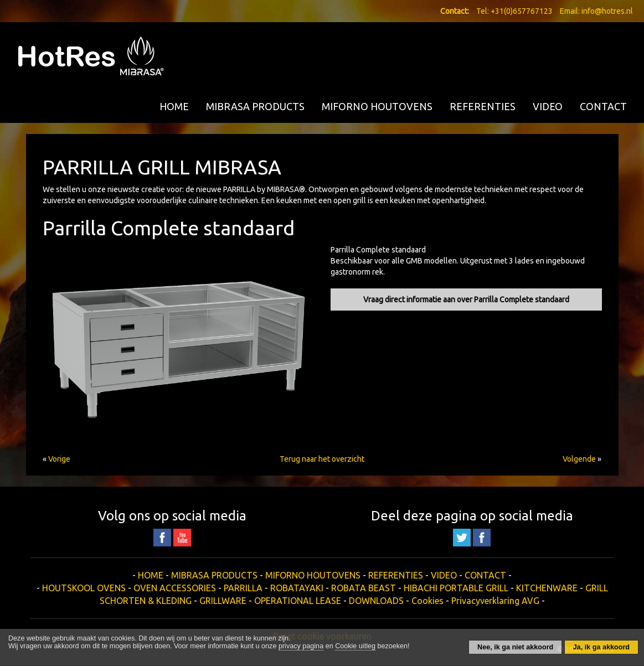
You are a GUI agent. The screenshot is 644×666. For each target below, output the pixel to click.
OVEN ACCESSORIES (175, 588)
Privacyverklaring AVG (495, 601)
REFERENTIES (483, 106)
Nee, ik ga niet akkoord (515, 647)
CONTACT (603, 106)
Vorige (59, 459)
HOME (174, 106)
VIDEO (548, 106)
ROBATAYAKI (297, 588)
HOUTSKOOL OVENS (84, 588)
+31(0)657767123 (522, 11)
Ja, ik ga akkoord (601, 647)
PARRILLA (243, 588)
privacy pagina (301, 646)
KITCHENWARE (547, 588)
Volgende (579, 459)
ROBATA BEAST (364, 588)
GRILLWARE (223, 601)
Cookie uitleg (355, 646)
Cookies (427, 601)
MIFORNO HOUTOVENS (377, 106)
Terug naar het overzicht (322, 459)
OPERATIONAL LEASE (298, 601)
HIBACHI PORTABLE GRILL (456, 588)
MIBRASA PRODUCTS (255, 106)
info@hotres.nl (607, 11)
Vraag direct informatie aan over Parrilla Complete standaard (466, 300)
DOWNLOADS (376, 601)
